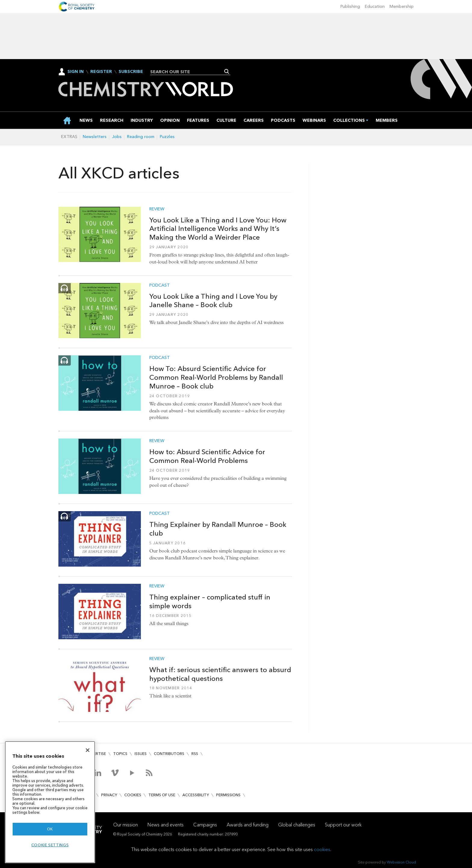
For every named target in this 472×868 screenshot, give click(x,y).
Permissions (228, 795)
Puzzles (167, 137)
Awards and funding (248, 825)
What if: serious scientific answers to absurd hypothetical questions (220, 674)
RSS (195, 754)
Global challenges (297, 825)
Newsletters (95, 137)
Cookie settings (50, 845)
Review (157, 209)
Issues (141, 754)
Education (375, 6)
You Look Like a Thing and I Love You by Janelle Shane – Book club (213, 301)
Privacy (109, 795)
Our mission (126, 825)
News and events (166, 825)
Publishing (350, 6)
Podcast (160, 285)
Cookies (133, 795)
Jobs (117, 137)
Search (227, 71)
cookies (322, 849)
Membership (402, 6)
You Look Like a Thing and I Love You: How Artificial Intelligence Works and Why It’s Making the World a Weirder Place (218, 229)
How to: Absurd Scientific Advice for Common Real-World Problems (207, 456)
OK (50, 829)
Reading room (141, 137)
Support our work (343, 825)
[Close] (88, 750)
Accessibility (196, 795)
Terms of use (162, 795)
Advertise (96, 754)
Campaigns (205, 825)
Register (101, 72)
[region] (50, 802)
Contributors (169, 754)
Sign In (76, 72)
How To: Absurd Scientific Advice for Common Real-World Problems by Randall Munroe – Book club (216, 377)
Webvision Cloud (401, 862)
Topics (120, 754)
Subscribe (131, 72)
